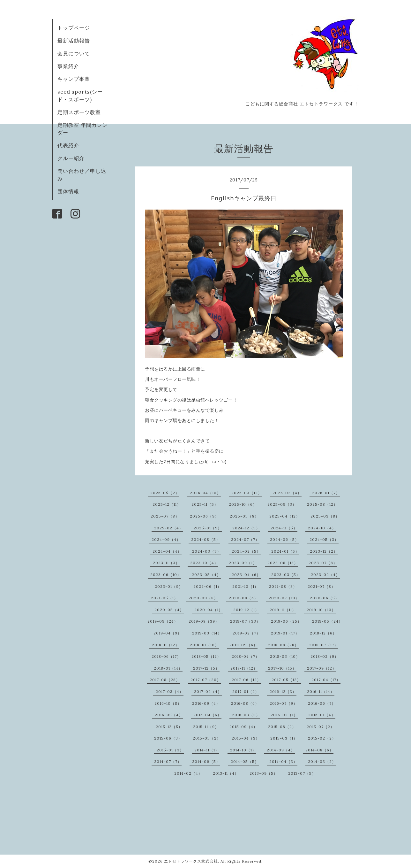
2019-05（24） (327, 621)
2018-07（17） (324, 645)
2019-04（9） (168, 633)
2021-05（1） (164, 598)
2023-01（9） (169, 586)
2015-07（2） (321, 727)
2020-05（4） (169, 610)
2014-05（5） (245, 761)
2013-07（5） (302, 773)
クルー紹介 (71, 158)
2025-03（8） (325, 516)
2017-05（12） (286, 680)
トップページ (74, 28)
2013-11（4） (226, 773)
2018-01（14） (168, 668)
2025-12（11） (167, 504)
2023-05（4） (206, 575)
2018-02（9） (325, 656)
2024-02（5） (246, 551)
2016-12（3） (283, 691)
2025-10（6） (243, 504)
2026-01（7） (326, 493)
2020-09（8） (203, 598)
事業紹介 (68, 66)
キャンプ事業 (74, 79)
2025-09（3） (282, 504)
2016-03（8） (246, 715)
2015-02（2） (322, 738)
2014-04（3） (283, 761)
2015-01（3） (170, 750)
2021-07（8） (321, 586)
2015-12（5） (169, 727)
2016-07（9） (284, 703)
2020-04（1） (209, 610)
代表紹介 (68, 145)
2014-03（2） (322, 761)
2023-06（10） (166, 575)
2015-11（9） (206, 727)
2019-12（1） (246, 610)
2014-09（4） (281, 750)
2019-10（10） (321, 610)
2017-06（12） (246, 680)
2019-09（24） (163, 621)
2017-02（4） (208, 691)
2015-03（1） (284, 738)
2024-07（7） (245, 539)
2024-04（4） (167, 551)
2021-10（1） (245, 586)
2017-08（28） (165, 680)
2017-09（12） (322, 668)
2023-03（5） (286, 575)
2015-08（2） (282, 727)
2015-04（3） (246, 738)
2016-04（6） (207, 715)
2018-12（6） (323, 633)
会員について (74, 53)
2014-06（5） (206, 761)
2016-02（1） (284, 715)
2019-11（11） (283, 610)
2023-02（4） (325, 575)
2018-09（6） (243, 645)
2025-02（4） (169, 528)
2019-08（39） (204, 621)
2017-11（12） (244, 668)
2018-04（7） (246, 656)
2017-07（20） (206, 680)
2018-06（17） (166, 656)
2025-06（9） (204, 516)
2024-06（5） (284, 539)
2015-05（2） (207, 738)
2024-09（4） (166, 539)
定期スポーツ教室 (79, 112)
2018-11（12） (166, 645)
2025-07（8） (165, 516)
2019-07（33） (245, 621)
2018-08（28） (283, 645)
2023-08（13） (283, 563)
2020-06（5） (325, 598)
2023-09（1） (243, 563)
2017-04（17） (326, 680)
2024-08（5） (206, 539)
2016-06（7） (322, 703)
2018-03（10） (285, 656)
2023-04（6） (246, 575)
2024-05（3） (324, 539)
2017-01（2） (246, 691)
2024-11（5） (284, 528)
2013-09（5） (264, 773)
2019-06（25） (286, 621)
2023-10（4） (204, 563)
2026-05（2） (165, 493)
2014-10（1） (243, 750)
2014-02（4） (188, 773)
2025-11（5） (205, 504)
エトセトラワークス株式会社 (191, 861)
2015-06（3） (168, 738)
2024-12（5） (246, 528)
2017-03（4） (170, 691)
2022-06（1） (207, 586)
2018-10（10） (204, 645)
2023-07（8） (323, 563)
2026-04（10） (205, 493)
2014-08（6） (319, 750)
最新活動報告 (74, 41)
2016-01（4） (322, 715)
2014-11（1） (207, 750)
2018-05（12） (206, 656)
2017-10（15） (282, 668)
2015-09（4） (243, 727)
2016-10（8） (168, 703)
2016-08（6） (245, 703)
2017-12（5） (206, 668)
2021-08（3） (283, 586)
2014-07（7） (168, 761)
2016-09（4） (206, 703)
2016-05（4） (169, 715)
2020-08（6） (243, 598)
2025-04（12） (285, 516)
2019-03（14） (207, 633)
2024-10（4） (322, 528)
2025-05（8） (244, 516)
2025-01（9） (208, 528)
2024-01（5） (285, 551)
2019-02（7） (247, 633)
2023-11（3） (166, 563)
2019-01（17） (285, 633)
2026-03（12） (247, 493)
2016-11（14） (321, 691)
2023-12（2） (324, 551)
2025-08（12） (322, 504)
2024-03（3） (207, 551)
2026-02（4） (287, 493)
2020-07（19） (284, 598)
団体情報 (68, 191)
